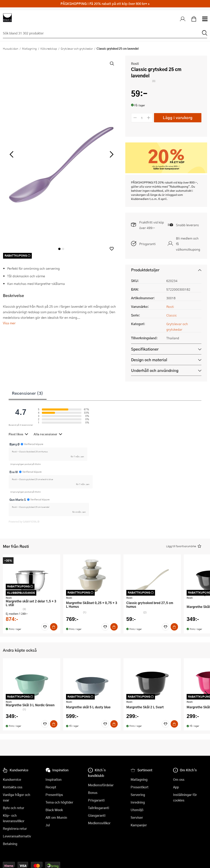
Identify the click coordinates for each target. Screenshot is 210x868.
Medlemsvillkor (99, 823)
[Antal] (142, 118)
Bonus (93, 793)
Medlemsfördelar (101, 785)
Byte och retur (14, 808)
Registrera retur (15, 828)
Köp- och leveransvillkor (14, 818)
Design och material (149, 360)
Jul (48, 825)
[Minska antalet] (135, 118)
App (176, 787)
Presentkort (140, 787)
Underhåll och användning (155, 370)
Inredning (138, 802)
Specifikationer (145, 349)
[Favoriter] (45, 627)
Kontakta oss (13, 787)
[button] (112, 249)
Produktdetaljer (145, 270)
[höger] (111, 154)
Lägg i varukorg (178, 118)
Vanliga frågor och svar (17, 797)
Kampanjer (139, 825)
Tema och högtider (59, 802)
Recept (51, 787)
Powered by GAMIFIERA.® (24, 522)
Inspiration (54, 779)
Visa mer (9, 323)
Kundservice (12, 779)
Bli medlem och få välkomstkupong (188, 244)
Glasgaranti (97, 815)
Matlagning (29, 48)
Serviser (137, 817)
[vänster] (11, 154)
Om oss (179, 779)
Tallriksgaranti (99, 808)
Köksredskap (49, 48)
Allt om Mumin (56, 817)
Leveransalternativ (17, 836)
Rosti (135, 64)
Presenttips (54, 795)
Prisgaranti (147, 244)
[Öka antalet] (149, 118)
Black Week (54, 810)
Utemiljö (137, 810)
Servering (138, 795)
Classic (172, 315)
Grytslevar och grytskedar (77, 48)
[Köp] (54, 627)
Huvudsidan (11, 48)
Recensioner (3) (28, 393)
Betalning (10, 844)
